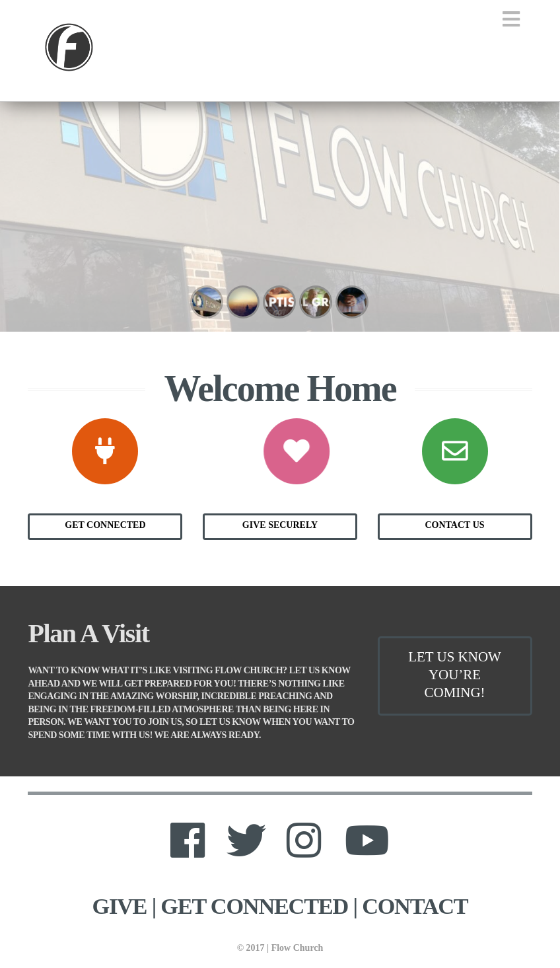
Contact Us (454, 525)
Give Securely (280, 525)
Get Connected (105, 525)
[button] (511, 19)
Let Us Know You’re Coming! (455, 675)
